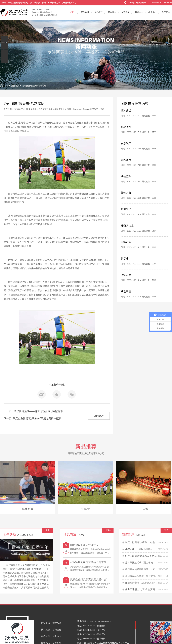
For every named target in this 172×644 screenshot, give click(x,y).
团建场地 (112, 12)
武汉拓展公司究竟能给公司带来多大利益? (94, 562)
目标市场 (126, 242)
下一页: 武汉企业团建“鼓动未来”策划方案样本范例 (32, 418)
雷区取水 (126, 160)
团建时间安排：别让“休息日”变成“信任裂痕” (148, 583)
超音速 (125, 259)
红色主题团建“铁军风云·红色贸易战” (144, 556)
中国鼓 (144, 509)
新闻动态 (139, 12)
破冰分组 (126, 111)
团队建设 (85, 12)
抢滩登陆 (126, 209)
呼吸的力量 (127, 226)
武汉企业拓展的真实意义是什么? (89, 579)
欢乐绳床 (126, 143)
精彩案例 (125, 12)
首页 (72, 12)
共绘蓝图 (126, 176)
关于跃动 (166, 12)
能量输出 (152, 12)
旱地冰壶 (28, 509)
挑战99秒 (126, 127)
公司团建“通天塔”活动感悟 (34, 86)
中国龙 (86, 509)
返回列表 (99, 416)
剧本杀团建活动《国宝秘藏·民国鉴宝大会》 (147, 563)
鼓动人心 (126, 193)
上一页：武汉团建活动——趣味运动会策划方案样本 (33, 411)
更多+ (48, 530)
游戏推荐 (98, 12)
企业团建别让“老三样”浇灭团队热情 (143, 589)
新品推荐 (46, 636)
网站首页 (46, 623)
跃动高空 (126, 291)
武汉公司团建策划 (27, 127)
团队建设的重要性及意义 (84, 545)
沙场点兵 (126, 275)
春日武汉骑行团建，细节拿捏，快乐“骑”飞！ (148, 576)
